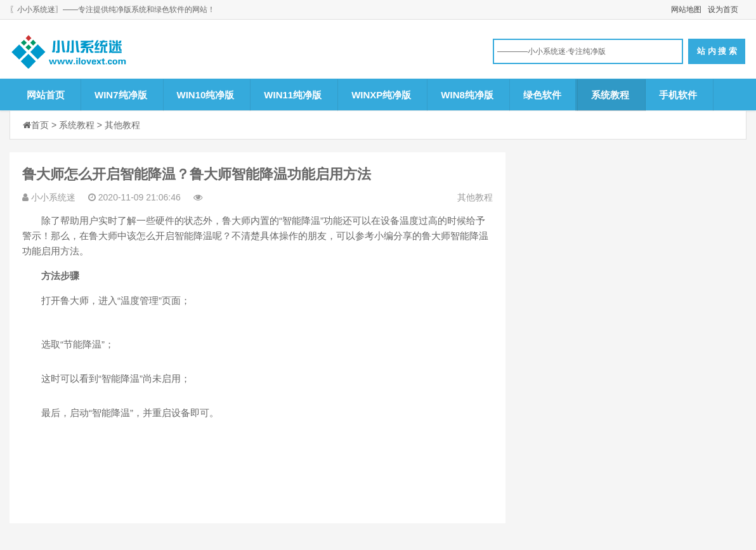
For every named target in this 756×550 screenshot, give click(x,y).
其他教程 (122, 125)
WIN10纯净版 (206, 95)
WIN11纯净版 (293, 95)
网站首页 (46, 95)
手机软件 (678, 95)
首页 (40, 125)
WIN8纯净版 (467, 95)
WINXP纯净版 (381, 95)
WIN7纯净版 (121, 95)
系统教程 (610, 95)
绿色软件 (542, 95)
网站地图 (686, 10)
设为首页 (723, 10)
